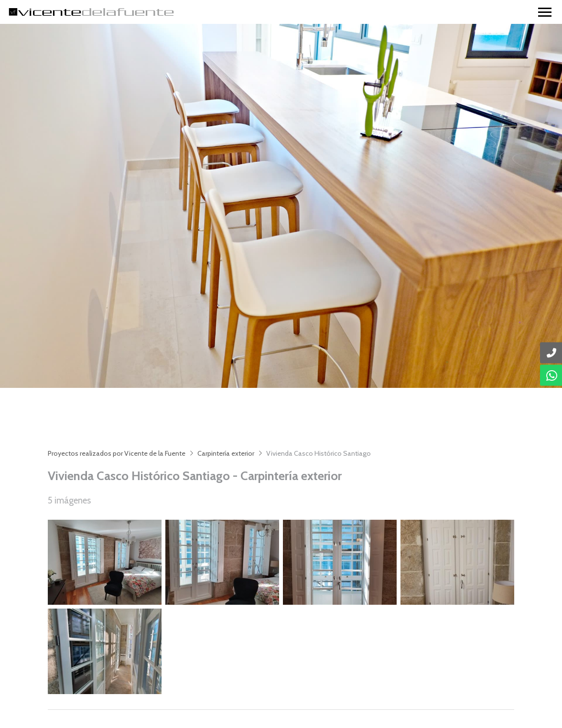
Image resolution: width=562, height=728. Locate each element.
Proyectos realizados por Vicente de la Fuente (117, 453)
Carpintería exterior (226, 453)
